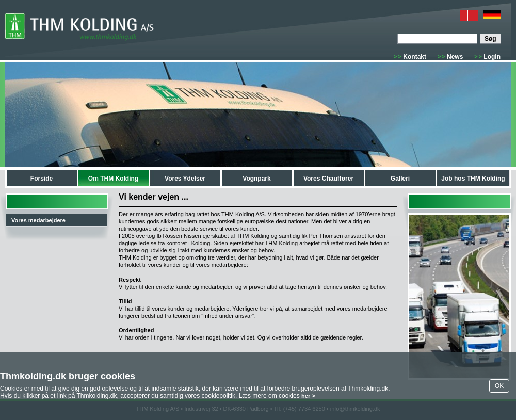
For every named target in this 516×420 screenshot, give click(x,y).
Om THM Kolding (113, 179)
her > (308, 396)
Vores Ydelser (185, 179)
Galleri (400, 179)
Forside (42, 179)
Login (492, 57)
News (455, 57)
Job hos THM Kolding (473, 179)
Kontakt (415, 57)
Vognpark (256, 179)
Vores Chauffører (328, 179)
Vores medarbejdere (38, 220)
